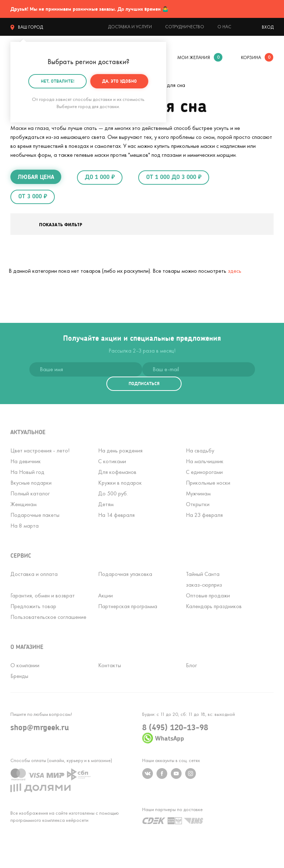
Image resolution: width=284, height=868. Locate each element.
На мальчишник (205, 461)
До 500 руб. (113, 493)
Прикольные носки (208, 483)
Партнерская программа (128, 606)
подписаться (144, 384)
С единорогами (204, 472)
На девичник (26, 461)
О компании (25, 665)
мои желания (194, 57)
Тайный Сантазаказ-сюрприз (204, 579)
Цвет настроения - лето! (40, 450)
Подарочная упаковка (125, 574)
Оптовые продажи (208, 595)
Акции (105, 595)
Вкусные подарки (31, 483)
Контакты (110, 665)
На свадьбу (200, 450)
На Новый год (27, 472)
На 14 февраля (116, 515)
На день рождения (120, 450)
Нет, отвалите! (58, 81)
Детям (106, 504)
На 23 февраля (204, 515)
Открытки (198, 504)
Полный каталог (30, 493)
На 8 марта (25, 526)
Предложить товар (33, 606)
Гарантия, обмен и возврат (43, 595)
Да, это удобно (119, 81)
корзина (251, 57)
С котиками (112, 461)
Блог (191, 665)
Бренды (19, 676)
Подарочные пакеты (35, 515)
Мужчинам (198, 493)
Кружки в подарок (120, 483)
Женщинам (23, 504)
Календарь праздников (214, 606)
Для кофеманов (117, 472)
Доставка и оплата (34, 574)
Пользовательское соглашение (48, 617)
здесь (235, 271)
